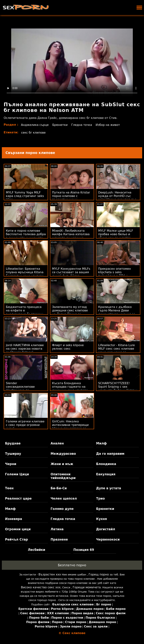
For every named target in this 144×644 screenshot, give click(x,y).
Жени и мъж (62, 464)
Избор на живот (109, 125)
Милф (101, 443)
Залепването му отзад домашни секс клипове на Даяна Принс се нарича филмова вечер (70, 312)
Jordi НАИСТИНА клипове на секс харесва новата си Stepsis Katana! (25, 349)
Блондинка (106, 464)
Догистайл (106, 529)
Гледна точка (82, 125)
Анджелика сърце (35, 125)
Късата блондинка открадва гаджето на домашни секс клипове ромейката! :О (70, 388)
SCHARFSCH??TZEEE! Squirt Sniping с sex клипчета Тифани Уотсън (118, 387)
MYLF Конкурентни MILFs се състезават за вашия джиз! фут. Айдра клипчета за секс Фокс (71, 274)
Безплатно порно (72, 565)
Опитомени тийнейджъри (63, 476)
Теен (9, 488)
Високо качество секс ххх (41, 587)
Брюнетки (60, 125)
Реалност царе (18, 498)
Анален (57, 443)
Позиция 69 (84, 550)
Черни (11, 464)
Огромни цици (18, 529)
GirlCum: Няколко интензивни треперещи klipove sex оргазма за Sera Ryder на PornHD (70, 427)
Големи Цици (17, 474)
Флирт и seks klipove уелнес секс (68, 347)
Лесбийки (37, 550)
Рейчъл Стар (17, 539)
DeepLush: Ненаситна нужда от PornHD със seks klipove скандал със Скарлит (117, 198)
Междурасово (63, 454)
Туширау (13, 454)
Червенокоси (108, 539)
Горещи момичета (87, 587)
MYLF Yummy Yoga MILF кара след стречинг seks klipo (25, 196)
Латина (57, 529)
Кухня (102, 519)
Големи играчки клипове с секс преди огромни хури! (25, 425)
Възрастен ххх (50, 574)
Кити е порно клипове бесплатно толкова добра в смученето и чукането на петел (26, 236)
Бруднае (13, 443)
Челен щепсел (64, 498)
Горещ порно (99, 574)
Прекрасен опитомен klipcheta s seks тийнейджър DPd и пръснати (114, 274)
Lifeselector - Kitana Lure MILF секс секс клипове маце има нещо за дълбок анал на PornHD (116, 350)
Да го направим (110, 454)
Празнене (59, 539)
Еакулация (106, 474)
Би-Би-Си (59, 488)
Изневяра (14, 519)
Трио (100, 498)
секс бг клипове (33, 133)
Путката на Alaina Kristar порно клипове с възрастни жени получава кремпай (71, 198)
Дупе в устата (109, 488)
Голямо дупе (62, 509)
